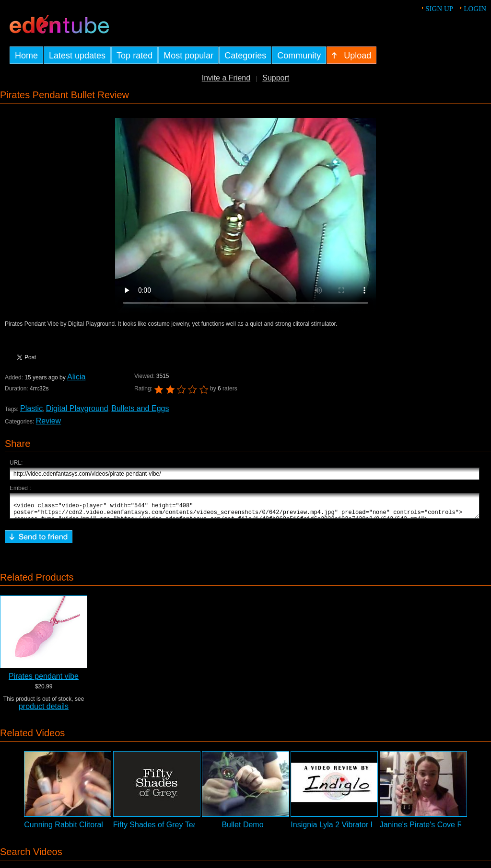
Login (475, 9)
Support (276, 78)
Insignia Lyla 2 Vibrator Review (343, 829)
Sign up (439, 9)
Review (48, 421)
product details (44, 711)
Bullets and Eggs (140, 408)
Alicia (76, 377)
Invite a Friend (226, 78)
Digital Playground (77, 408)
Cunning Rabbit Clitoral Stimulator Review (95, 829)
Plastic (31, 408)
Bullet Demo (242, 829)
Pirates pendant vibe (44, 680)
